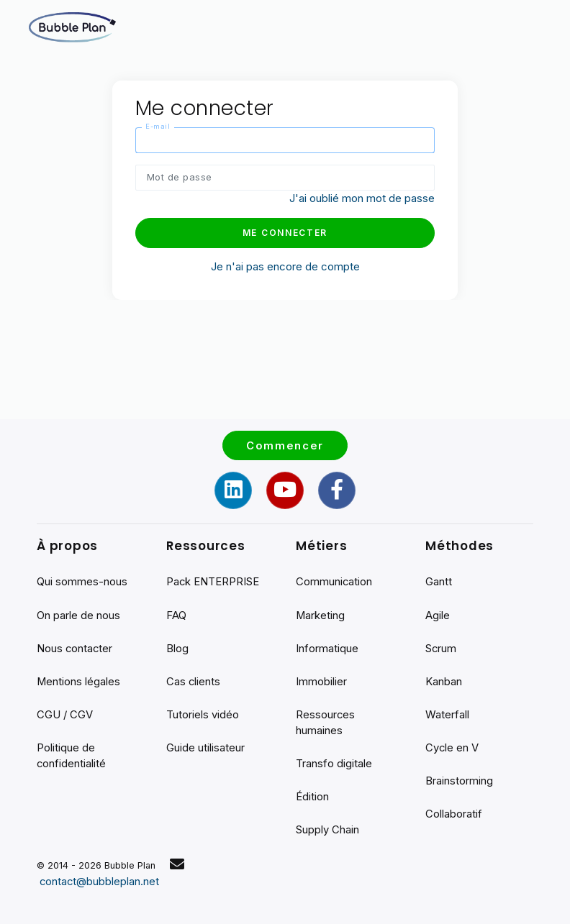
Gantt (439, 579)
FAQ (176, 612)
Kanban (444, 679)
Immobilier (321, 679)
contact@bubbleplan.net (100, 881)
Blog (177, 646)
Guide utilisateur (205, 746)
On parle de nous (78, 612)
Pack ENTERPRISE (213, 579)
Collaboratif (454, 813)
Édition (312, 796)
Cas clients (194, 679)
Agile (438, 612)
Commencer (285, 442)
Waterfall (447, 713)
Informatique (327, 646)
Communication (334, 579)
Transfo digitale (334, 763)
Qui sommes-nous (82, 579)
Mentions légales (79, 679)
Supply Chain (327, 829)
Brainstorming (459, 780)
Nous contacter (75, 646)
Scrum (441, 646)
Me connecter (285, 233)
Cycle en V (452, 746)
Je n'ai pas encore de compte (285, 266)
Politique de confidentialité (72, 754)
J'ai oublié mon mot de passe (362, 199)
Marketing (321, 612)
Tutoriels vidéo (203, 713)
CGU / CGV (65, 713)
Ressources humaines (326, 721)
